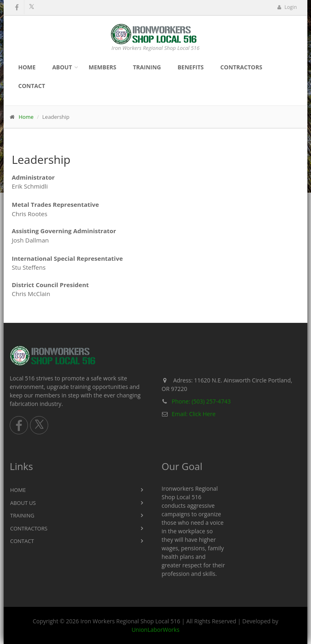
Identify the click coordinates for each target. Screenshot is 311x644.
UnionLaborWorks (155, 630)
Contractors (241, 67)
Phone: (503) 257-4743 (201, 401)
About (62, 67)
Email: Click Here (194, 414)
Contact (32, 86)
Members (102, 67)
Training (147, 67)
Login (287, 7)
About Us (23, 503)
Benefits (191, 67)
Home (27, 67)
